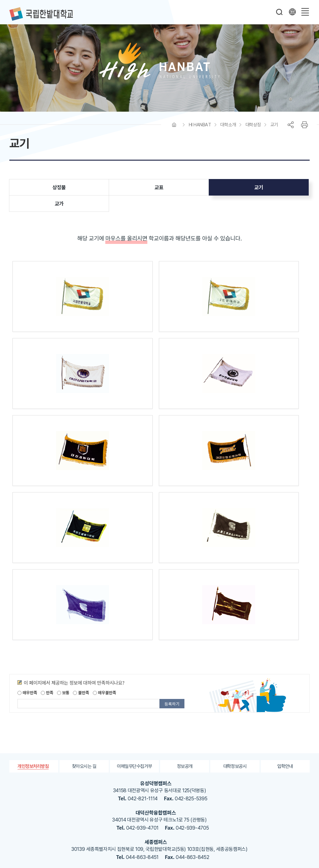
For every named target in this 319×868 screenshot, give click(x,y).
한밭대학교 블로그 (169, 816)
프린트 (304, 129)
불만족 (81, 620)
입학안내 (285, 693)
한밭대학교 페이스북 (157, 816)
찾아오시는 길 (84, 693)
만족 (47, 620)
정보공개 (185, 693)
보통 (63, 620)
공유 (291, 129)
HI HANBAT (200, 129)
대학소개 (228, 129)
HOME (174, 129)
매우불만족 (105, 620)
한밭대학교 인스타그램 (182, 816)
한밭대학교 (41, 14)
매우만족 (27, 620)
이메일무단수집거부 (134, 693)
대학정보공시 (235, 693)
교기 (274, 129)
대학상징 (253, 129)
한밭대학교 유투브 (194, 816)
